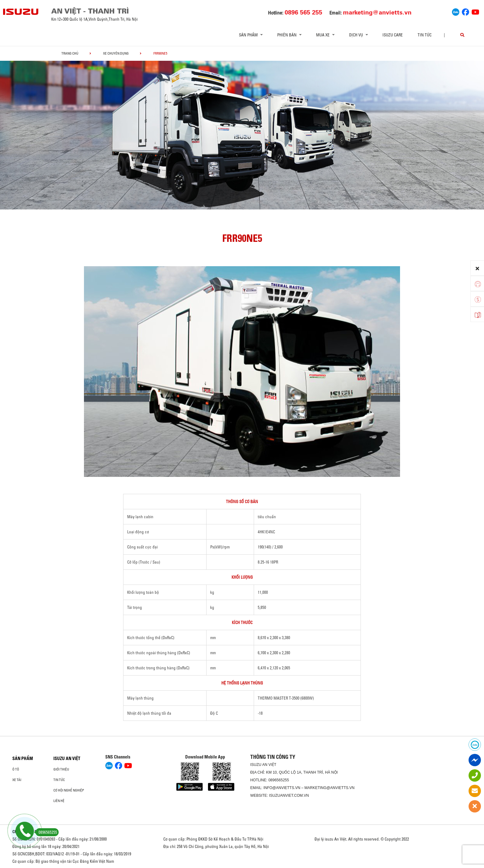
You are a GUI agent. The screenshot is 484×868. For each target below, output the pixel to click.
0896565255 (279, 780)
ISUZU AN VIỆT (67, 758)
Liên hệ (59, 801)
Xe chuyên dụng (116, 53)
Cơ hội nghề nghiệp (69, 790)
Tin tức (425, 35)
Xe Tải (17, 780)
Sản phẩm (23, 758)
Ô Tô (16, 769)
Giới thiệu (61, 769)
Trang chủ (70, 53)
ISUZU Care (393, 35)
